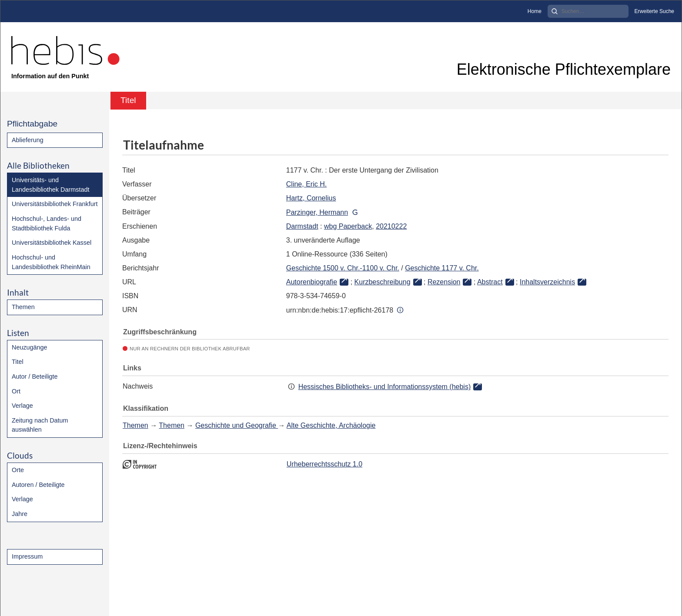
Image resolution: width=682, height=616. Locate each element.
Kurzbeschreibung (383, 282)
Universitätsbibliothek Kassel (52, 243)
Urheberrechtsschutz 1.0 (324, 464)
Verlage (22, 406)
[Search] (588, 11)
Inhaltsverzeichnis (547, 282)
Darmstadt (302, 226)
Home (535, 11)
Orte (18, 470)
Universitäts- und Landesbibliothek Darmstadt (50, 185)
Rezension (444, 282)
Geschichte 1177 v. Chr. (442, 268)
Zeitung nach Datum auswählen (40, 425)
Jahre (20, 514)
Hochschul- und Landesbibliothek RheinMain (51, 262)
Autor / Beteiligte (35, 376)
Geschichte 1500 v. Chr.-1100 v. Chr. (343, 268)
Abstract (490, 282)
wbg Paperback (348, 226)
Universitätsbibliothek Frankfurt (55, 204)
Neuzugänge (30, 347)
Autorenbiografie (312, 282)
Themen (23, 307)
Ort (16, 391)
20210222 (391, 226)
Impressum (27, 556)
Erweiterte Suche (654, 11)
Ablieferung (28, 140)
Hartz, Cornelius (311, 198)
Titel (18, 362)
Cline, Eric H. (306, 184)
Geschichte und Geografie (237, 425)
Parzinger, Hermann (317, 212)
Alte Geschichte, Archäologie (331, 425)
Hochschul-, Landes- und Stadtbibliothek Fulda (47, 223)
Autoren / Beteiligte (38, 485)
